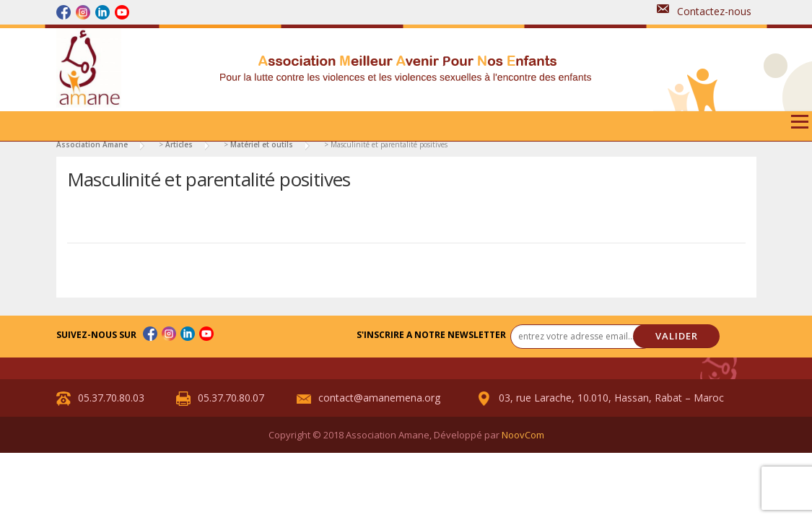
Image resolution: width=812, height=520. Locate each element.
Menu (799, 127)
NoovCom (523, 435)
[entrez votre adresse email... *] (582, 337)
